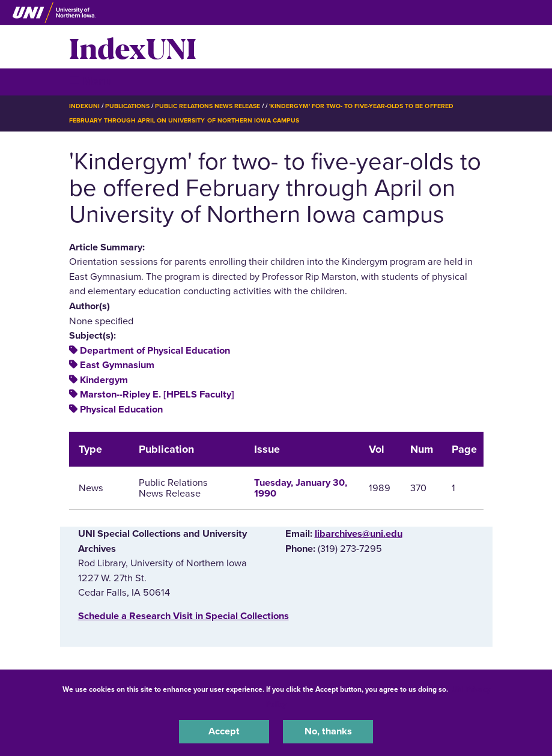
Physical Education (121, 410)
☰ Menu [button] (90, 81)
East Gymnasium (117, 365)
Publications (127, 106)
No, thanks (328, 731)
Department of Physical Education (155, 351)
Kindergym (104, 380)
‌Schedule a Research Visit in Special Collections (183, 616)
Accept (224, 731)
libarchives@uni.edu (359, 534)
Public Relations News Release (208, 106)
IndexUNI (133, 47)
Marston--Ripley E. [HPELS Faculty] (157, 395)
